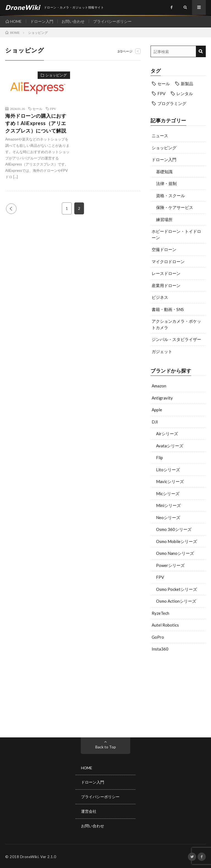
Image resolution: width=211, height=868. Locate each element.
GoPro (158, 637)
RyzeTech (160, 613)
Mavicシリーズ (170, 481)
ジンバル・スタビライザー (176, 339)
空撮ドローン (164, 249)
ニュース (160, 136)
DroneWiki (29, 856)
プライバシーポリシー (113, 21)
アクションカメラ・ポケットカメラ (176, 324)
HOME (16, 21)
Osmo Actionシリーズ (176, 601)
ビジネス (160, 297)
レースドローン (166, 273)
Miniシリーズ (168, 505)
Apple (157, 410)
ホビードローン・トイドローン (176, 234)
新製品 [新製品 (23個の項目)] (187, 84)
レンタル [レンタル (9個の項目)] (185, 93)
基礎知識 (164, 172)
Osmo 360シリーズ (174, 529)
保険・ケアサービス (175, 207)
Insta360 (160, 649)
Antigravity (162, 398)
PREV (11, 209)
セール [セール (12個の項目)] (164, 84)
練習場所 (164, 219)
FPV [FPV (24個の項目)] (161, 93)
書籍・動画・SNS (168, 309)
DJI (155, 422)
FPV (160, 577)
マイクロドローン (168, 261)
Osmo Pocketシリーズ (177, 589)
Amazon (159, 386)
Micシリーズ (168, 494)
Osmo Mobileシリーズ (177, 541)
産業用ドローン (166, 285)
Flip (159, 458)
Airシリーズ (167, 434)
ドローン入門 (42, 21)
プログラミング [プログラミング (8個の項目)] (172, 103)
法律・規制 (166, 183)
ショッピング (164, 148)
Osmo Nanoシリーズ (175, 553)
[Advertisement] (178, 693)
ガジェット (162, 351)
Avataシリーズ (170, 446)
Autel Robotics (165, 625)
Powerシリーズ (170, 565)
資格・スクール (170, 195)
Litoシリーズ (168, 470)
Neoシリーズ (168, 517)
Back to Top (106, 747)
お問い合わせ (73, 21)
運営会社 (89, 811)
